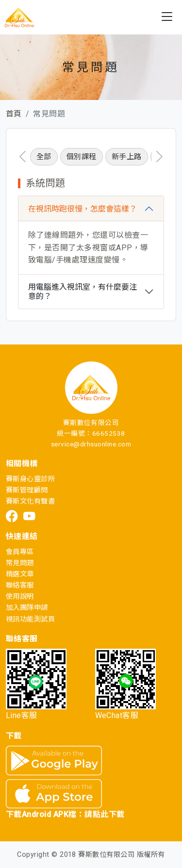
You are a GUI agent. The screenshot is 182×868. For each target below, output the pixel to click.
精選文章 (20, 574)
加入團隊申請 (27, 608)
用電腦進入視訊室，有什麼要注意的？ (83, 292)
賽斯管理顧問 (27, 490)
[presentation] (23, 157)
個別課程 (82, 157)
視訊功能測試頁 (30, 619)
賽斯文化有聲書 (30, 501)
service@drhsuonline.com (91, 444)
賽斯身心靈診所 (30, 479)
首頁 (14, 114)
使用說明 (20, 597)
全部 (44, 157)
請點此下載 (104, 814)
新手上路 (127, 157)
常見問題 (20, 563)
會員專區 (20, 552)
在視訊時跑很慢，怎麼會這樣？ (83, 209)
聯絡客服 (20, 585)
